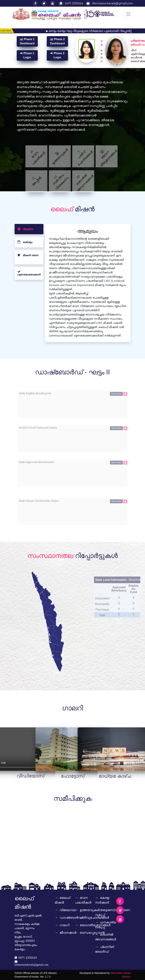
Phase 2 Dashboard (57, 41)
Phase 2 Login (57, 55)
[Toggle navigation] (128, 14)
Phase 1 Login (27, 55)
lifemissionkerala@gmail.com (109, 3)
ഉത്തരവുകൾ (77, 910)
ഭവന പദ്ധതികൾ (77, 901)
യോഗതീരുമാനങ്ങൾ (77, 925)
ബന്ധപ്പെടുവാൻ (77, 933)
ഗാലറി (57, 925)
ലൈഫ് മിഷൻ (57, 900)
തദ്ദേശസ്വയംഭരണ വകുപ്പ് (103, 912)
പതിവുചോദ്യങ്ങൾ (77, 918)
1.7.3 (48, 977)
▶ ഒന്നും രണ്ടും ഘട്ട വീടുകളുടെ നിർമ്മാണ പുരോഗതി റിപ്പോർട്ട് (94, 31)
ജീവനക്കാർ (57, 933)
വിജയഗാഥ (57, 910)
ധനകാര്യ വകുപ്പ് (103, 925)
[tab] (29, 246)
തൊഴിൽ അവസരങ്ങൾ (103, 937)
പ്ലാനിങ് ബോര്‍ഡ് (103, 949)
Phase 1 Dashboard (27, 41)
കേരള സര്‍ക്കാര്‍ (102, 900)
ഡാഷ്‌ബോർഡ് (57, 918)
